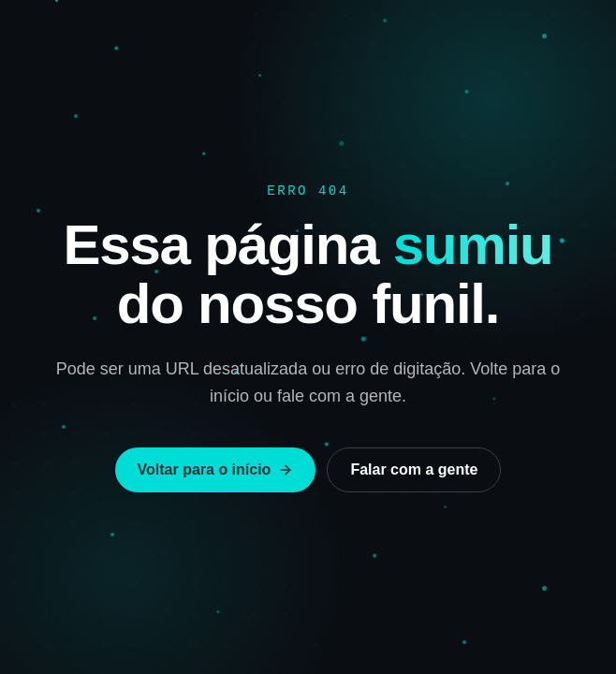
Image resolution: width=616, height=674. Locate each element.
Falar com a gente (414, 469)
